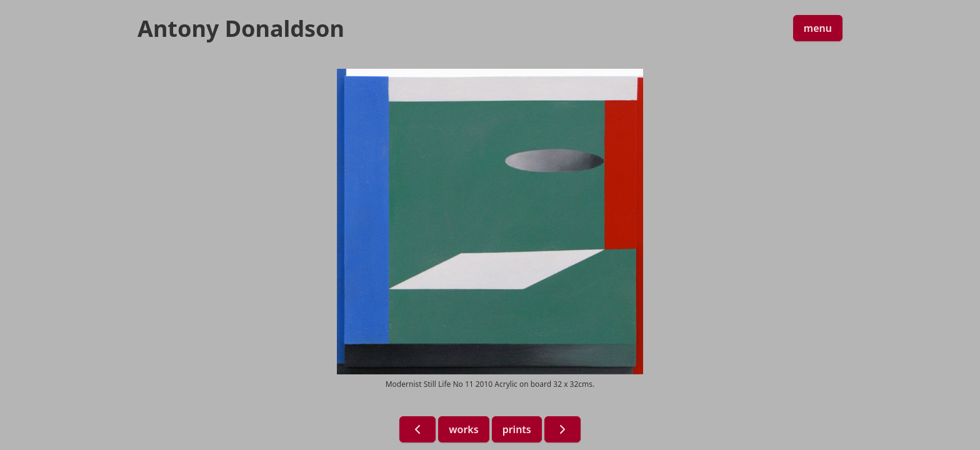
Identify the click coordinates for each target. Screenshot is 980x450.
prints (517, 429)
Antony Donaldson (241, 29)
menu (818, 28)
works (463, 429)
